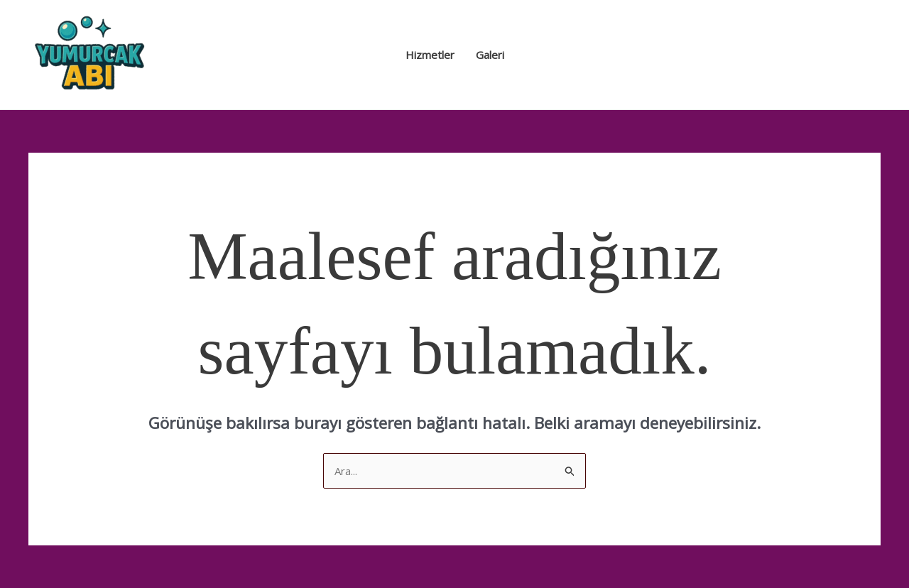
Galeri (490, 55)
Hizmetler (430, 55)
